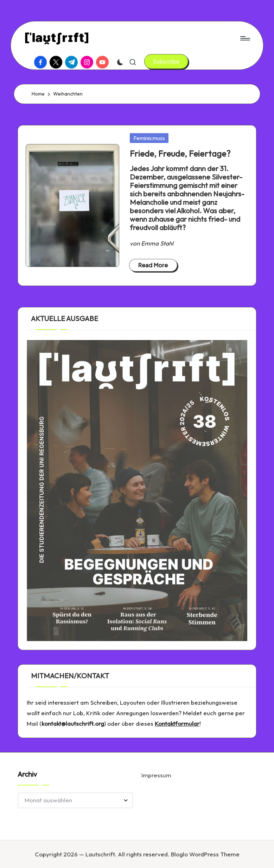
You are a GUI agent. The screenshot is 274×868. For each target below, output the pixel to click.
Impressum (156, 775)
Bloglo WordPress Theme (205, 854)
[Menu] (245, 38)
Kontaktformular (177, 723)
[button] (166, 61)
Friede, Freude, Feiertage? (180, 154)
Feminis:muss (149, 138)
